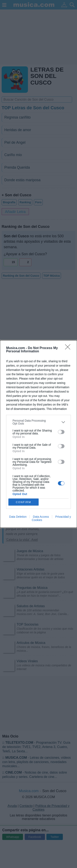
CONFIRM (24, 502)
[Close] (69, 348)
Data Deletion (18, 517)
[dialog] (38, 434)
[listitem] (38, 422)
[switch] (61, 432)
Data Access (41, 517)
